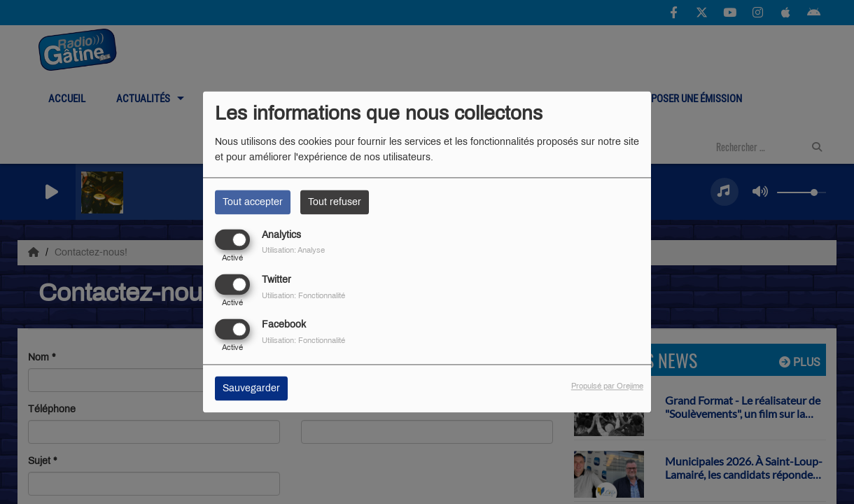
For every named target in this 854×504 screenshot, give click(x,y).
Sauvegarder (251, 389)
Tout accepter (253, 202)
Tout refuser (335, 202)
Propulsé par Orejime (607, 386)
